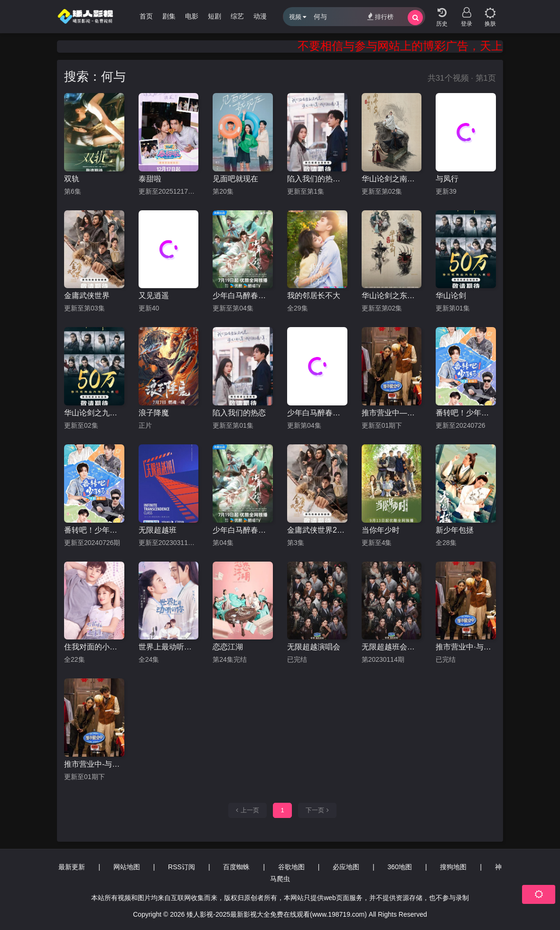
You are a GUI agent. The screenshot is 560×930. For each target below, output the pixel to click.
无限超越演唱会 (314, 647)
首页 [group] (146, 16)
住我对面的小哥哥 (94, 647)
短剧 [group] (215, 16)
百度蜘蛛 (236, 867)
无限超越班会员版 (392, 647)
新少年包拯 (455, 530)
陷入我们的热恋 (239, 413)
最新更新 (72, 867)
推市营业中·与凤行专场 (466, 647)
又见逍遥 (154, 296)
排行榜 (380, 16)
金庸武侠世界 (87, 296)
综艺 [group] (237, 16)
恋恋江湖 (228, 647)
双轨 (72, 179)
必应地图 (346, 867)
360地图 (400, 867)
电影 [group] (192, 16)
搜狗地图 (453, 867)
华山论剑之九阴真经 (94, 413)
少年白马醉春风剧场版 (317, 413)
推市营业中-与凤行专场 (94, 764)
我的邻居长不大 (314, 296)
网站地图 (127, 867)
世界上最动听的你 (169, 647)
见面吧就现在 (235, 179)
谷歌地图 (291, 867)
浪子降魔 (154, 413)
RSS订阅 (182, 867)
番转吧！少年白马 (466, 413)
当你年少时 (381, 530)
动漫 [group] (260, 16)
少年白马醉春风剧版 (243, 296)
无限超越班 (158, 530)
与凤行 (447, 179)
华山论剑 (451, 296)
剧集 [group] (169, 16)
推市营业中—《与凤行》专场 (392, 413)
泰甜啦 (150, 179)
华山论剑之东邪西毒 (392, 296)
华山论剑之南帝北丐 (392, 179)
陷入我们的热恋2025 (317, 179)
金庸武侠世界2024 (317, 530)
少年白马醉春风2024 (243, 530)
